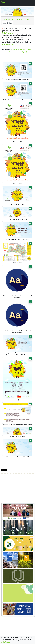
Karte (27, 19)
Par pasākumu (8, 19)
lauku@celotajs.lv (8, 33)
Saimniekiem (7, 23)
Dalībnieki (19, 19)
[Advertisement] (17, 488)
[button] (30, 63)
